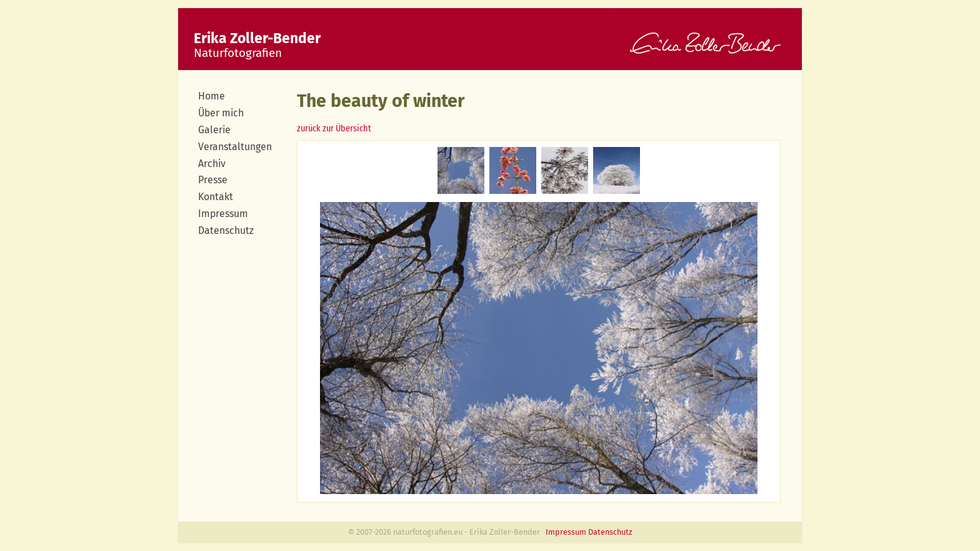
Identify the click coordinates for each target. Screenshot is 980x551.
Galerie (214, 130)
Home (212, 96)
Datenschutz (226, 230)
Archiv (212, 164)
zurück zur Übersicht (334, 129)
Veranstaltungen (235, 147)
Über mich (221, 113)
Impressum (223, 214)
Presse (213, 180)
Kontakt (216, 197)
